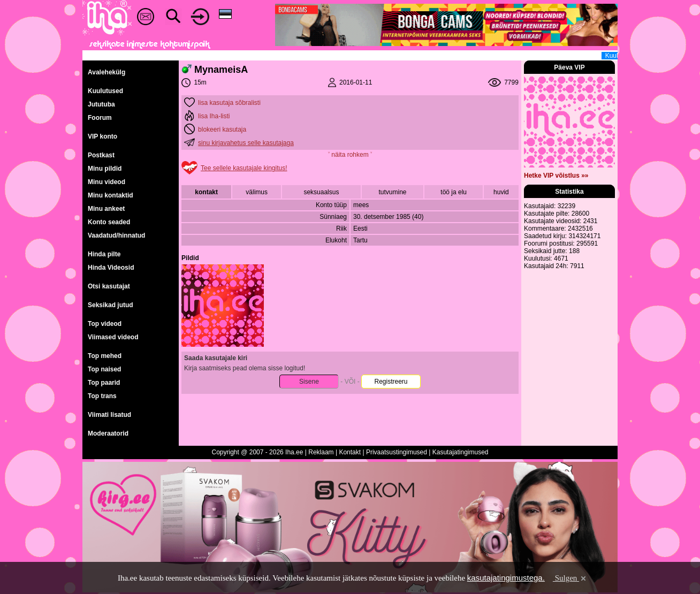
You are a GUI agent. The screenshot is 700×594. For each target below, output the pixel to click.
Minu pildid (105, 169)
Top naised (104, 369)
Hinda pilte (104, 254)
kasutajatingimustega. (506, 578)
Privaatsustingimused (397, 452)
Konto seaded (109, 222)
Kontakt (350, 452)
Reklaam (321, 452)
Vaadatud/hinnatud (116, 235)
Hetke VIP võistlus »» (556, 176)
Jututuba (101, 104)
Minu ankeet (106, 209)
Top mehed (105, 356)
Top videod (105, 324)
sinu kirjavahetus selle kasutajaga (246, 143)
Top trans (102, 396)
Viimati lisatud (109, 415)
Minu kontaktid (111, 195)
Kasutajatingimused (461, 452)
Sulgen (570, 578)
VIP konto (102, 136)
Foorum (100, 118)
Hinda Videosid (111, 268)
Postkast (101, 155)
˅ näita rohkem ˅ (350, 155)
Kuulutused (105, 91)
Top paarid (104, 383)
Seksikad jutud (111, 305)
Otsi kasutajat (109, 286)
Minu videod (106, 182)
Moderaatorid (108, 433)
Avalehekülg (106, 72)
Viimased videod (113, 337)
